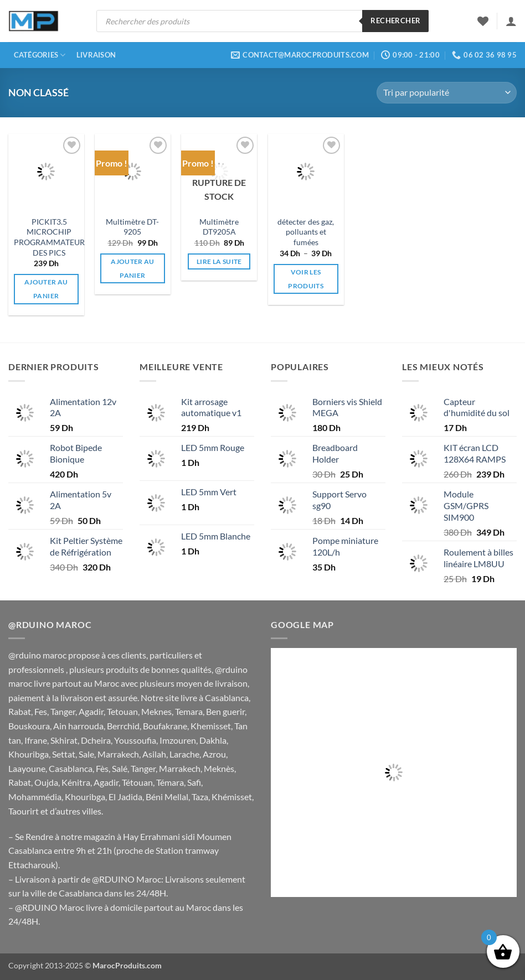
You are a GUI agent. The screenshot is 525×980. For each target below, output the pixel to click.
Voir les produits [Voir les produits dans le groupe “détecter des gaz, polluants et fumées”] (306, 279)
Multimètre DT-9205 (132, 227)
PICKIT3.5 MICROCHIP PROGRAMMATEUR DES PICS (49, 237)
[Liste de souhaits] (483, 21)
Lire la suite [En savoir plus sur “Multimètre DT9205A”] (219, 261)
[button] (511, 21)
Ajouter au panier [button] (46, 289)
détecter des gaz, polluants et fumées (306, 232)
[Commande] (447, 93)
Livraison (96, 55)
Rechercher (395, 20)
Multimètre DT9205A (219, 227)
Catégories (40, 55)
